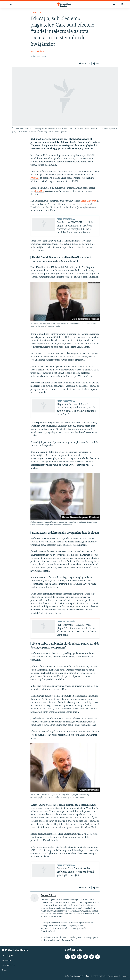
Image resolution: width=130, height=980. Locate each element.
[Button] (84, 64)
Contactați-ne (7, 956)
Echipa (5, 970)
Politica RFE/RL (8, 966)
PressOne (35, 178)
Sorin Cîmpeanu (89, 201)
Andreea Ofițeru (37, 51)
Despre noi (6, 961)
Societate (36, 13)
